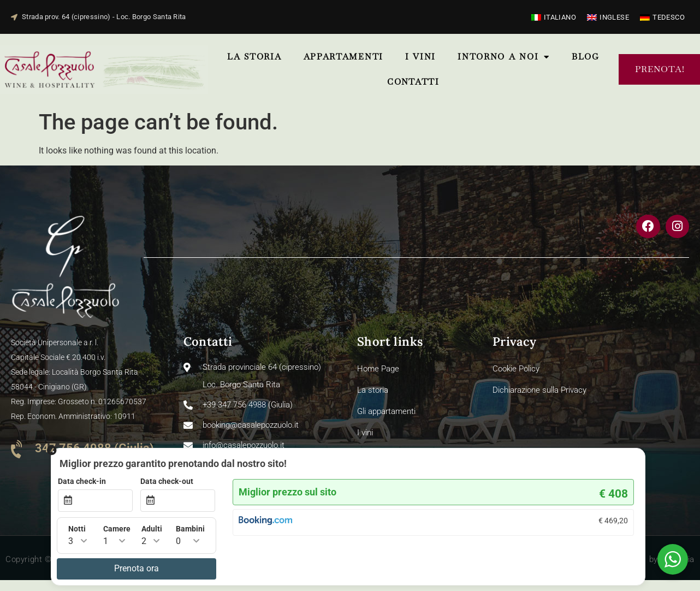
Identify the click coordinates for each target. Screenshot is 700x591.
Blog (586, 57)
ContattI (413, 82)
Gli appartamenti (386, 411)
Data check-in (327, 482)
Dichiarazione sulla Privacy (539, 390)
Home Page (378, 369)
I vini (420, 57)
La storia (254, 57)
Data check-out (412, 482)
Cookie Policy (516, 369)
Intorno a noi (504, 57)
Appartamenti (343, 57)
